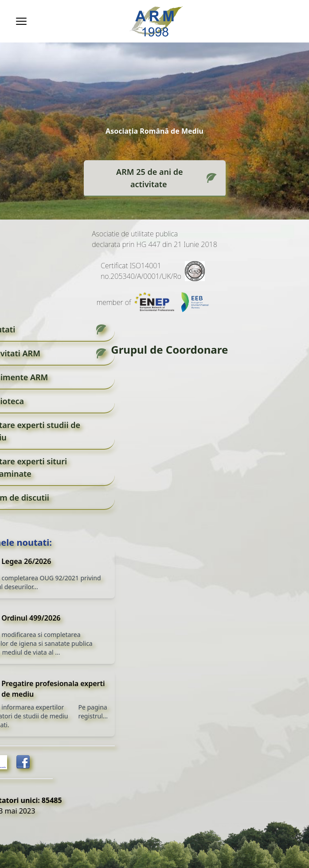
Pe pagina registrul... (93, 712)
